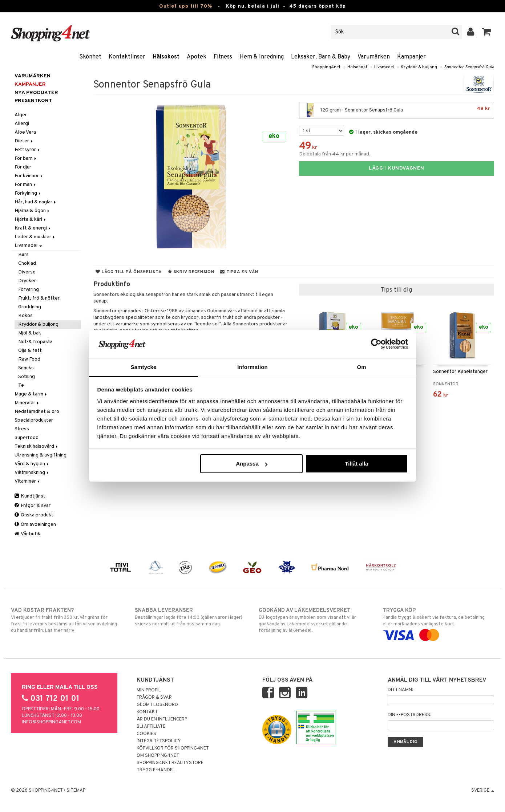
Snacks (26, 368)
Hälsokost (166, 57)
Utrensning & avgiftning (41, 455)
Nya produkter (36, 93)
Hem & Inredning (262, 57)
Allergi (22, 124)
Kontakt (147, 712)
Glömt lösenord (157, 705)
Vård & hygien (32, 464)
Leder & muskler (35, 237)
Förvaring (29, 290)
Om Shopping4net (158, 756)
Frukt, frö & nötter (39, 298)
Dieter (24, 141)
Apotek (197, 57)
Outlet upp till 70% (186, 6)
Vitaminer (28, 481)
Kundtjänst (30, 496)
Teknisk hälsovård (37, 446)
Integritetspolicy (159, 741)
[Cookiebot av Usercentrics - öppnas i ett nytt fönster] (376, 344)
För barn (26, 159)
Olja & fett (30, 351)
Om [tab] (361, 367)
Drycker (27, 281)
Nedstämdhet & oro (37, 412)
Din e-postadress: (409, 715)
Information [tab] (252, 367)
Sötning (27, 377)
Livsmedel (384, 67)
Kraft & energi (33, 228)
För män (26, 185)
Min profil (149, 690)
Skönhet (90, 57)
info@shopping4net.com (51, 722)
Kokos (25, 316)
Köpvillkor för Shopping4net (173, 748)
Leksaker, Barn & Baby (321, 57)
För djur (23, 167)
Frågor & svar (33, 506)
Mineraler (27, 403)
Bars (23, 255)
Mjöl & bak (30, 333)
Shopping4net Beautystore (170, 763)
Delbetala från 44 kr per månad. (335, 154)
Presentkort (33, 101)
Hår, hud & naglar (36, 202)
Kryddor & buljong (419, 67)
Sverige (483, 791)
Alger (21, 115)
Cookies (146, 734)
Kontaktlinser (127, 57)
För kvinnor (29, 176)
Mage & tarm (31, 394)
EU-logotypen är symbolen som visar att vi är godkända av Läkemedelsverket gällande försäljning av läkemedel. (314, 620)
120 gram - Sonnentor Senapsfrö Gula (397, 110)
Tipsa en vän (239, 272)
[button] (487, 32)
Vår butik (27, 534)
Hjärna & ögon (33, 211)
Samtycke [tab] (144, 367)
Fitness (223, 57)
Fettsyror (28, 150)
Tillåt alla (356, 464)
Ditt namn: (400, 690)
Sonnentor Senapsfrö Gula (469, 67)
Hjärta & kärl (31, 220)
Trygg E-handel (156, 770)
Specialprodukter (34, 420)
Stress (22, 429)
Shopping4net (326, 67)
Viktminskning (32, 473)
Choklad (27, 263)
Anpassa (252, 464)
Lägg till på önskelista (129, 272)
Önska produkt (34, 515)
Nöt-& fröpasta (35, 342)
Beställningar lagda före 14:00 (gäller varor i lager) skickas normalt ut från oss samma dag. (191, 617)
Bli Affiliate (151, 727)
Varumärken (374, 57)
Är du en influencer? (162, 719)
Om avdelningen (35, 525)
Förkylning (28, 193)
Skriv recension (191, 272)
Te (21, 385)
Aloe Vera (25, 132)
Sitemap (76, 791)
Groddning (30, 307)
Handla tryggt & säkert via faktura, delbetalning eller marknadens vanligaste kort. (438, 623)
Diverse (27, 272)
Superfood (27, 438)
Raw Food (29, 359)
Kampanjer (411, 57)
